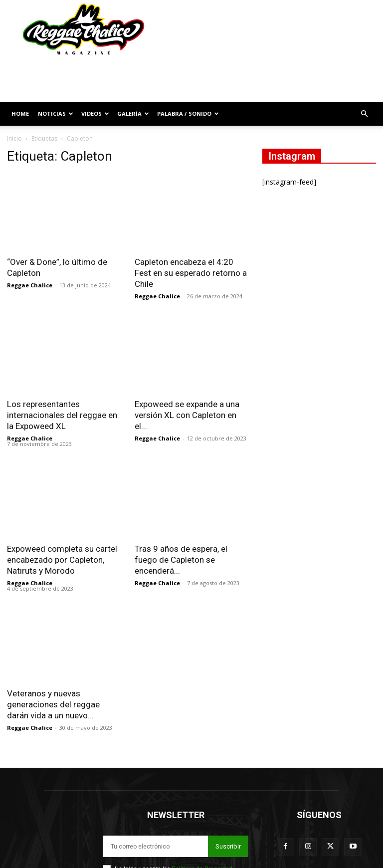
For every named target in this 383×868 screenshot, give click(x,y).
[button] (364, 114)
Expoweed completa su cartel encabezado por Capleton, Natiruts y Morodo (62, 560)
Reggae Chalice (30, 285)
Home (20, 113)
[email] (155, 827)
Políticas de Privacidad (202, 849)
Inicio (14, 138)
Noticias (56, 113)
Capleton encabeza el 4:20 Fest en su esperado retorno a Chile (191, 273)
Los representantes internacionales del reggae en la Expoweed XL (62, 415)
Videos (95, 113)
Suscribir (228, 827)
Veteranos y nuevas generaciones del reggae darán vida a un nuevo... (53, 685)
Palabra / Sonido (188, 113)
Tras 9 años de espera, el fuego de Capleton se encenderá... (181, 540)
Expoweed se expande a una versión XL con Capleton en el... (187, 415)
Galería (133, 113)
